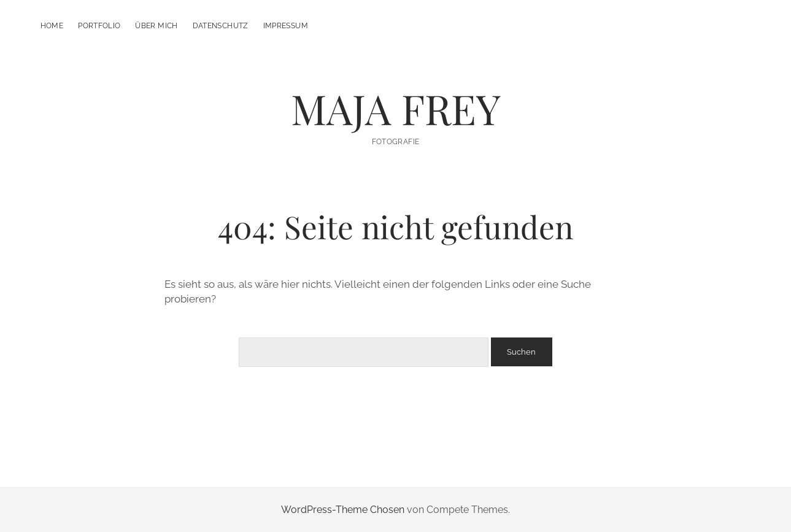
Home (52, 26)
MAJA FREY (396, 108)
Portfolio (99, 26)
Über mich (156, 26)
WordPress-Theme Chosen (343, 510)
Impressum (286, 26)
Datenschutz (221, 26)
